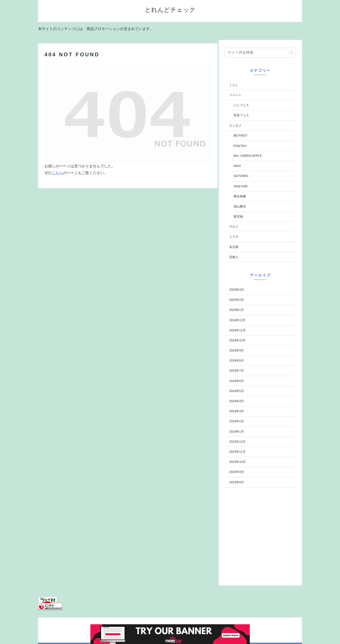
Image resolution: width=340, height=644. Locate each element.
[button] (291, 53)
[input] (260, 53)
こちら (57, 173)
